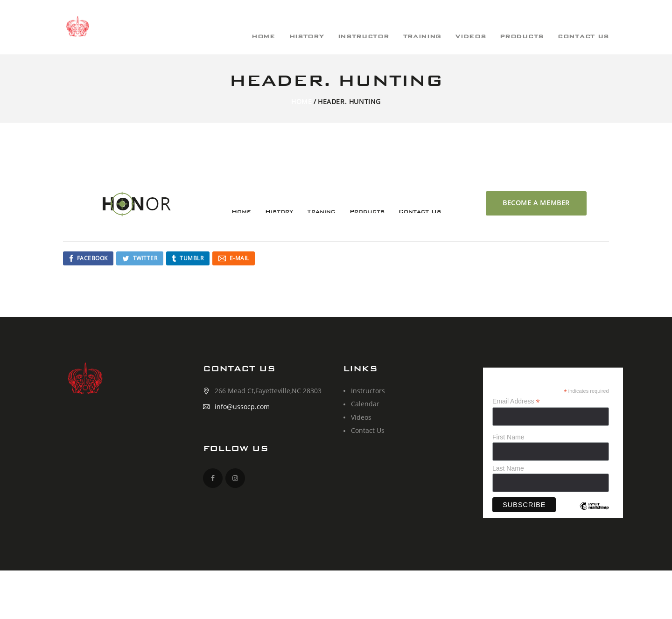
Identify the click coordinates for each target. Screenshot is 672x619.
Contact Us (368, 430)
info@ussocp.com (242, 407)
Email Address (516, 401)
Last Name (508, 468)
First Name (508, 437)
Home (301, 101)
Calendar (365, 404)
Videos (361, 417)
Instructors (368, 391)
